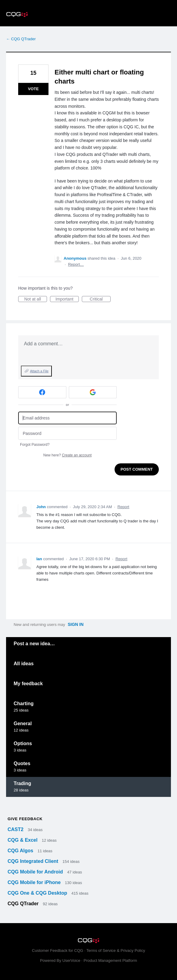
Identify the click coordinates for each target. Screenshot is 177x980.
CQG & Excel (23, 840)
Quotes (22, 763)
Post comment (137, 469)
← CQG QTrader (21, 39)
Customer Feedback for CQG (57, 950)
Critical (100, 299)
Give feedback (25, 819)
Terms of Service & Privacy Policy (116, 950)
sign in (75, 624)
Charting (24, 704)
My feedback (28, 684)
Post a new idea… (34, 644)
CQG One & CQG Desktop (38, 893)
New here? (67, 455)
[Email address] (67, 418)
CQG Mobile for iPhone (35, 882)
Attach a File (39, 371)
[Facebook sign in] (42, 392)
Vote (33, 89)
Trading (22, 783)
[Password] (67, 433)
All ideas (24, 664)
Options (23, 743)
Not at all (36, 299)
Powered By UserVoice (61, 960)
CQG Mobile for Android (36, 872)
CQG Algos (21, 851)
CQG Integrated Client (34, 861)
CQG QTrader (24, 904)
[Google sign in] (93, 392)
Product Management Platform (110, 960)
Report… (76, 264)
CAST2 (16, 829)
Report (123, 507)
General (23, 723)
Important (67, 299)
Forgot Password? (35, 445)
